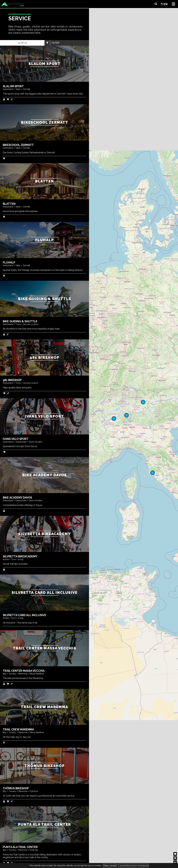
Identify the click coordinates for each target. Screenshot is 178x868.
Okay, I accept (110, 865)
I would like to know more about (133, 865)
